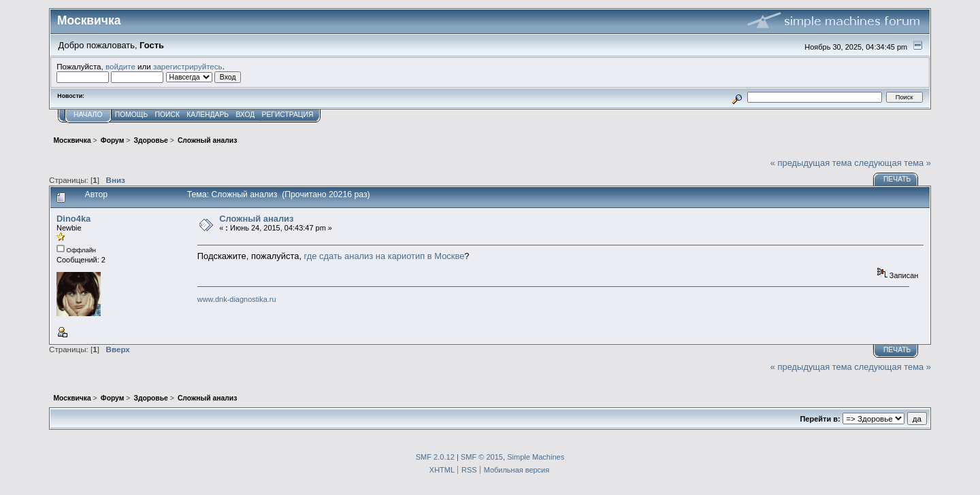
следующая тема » (893, 163)
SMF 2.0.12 (435, 457)
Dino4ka (73, 219)
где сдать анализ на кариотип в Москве (385, 256)
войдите (120, 66)
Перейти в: (820, 419)
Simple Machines (536, 457)
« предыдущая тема (811, 163)
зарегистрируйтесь (188, 66)
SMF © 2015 (482, 457)
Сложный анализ (256, 219)
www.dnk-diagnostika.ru (237, 299)
